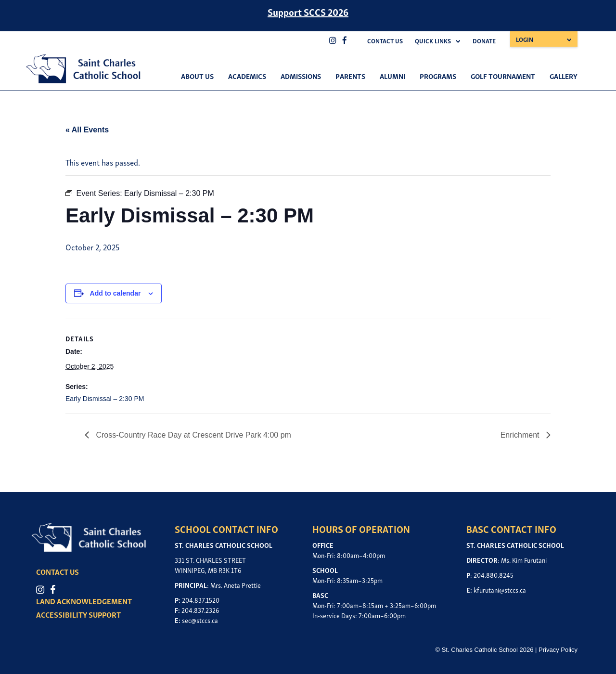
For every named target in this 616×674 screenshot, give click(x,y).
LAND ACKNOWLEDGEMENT (84, 601)
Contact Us (385, 41)
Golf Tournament (503, 76)
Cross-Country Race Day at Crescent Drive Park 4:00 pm (192, 435)
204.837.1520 (201, 600)
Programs (438, 76)
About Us (197, 76)
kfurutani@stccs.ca (500, 590)
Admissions (301, 76)
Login (525, 39)
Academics (247, 76)
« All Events (87, 130)
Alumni (392, 76)
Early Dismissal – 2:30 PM (105, 399)
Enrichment (521, 435)
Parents (350, 76)
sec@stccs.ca (200, 620)
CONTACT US (58, 571)
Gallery (564, 76)
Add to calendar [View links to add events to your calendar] (115, 293)
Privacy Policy (558, 650)
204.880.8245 (494, 575)
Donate (484, 41)
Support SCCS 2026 (308, 12)
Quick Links (433, 41)
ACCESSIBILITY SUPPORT (78, 614)
